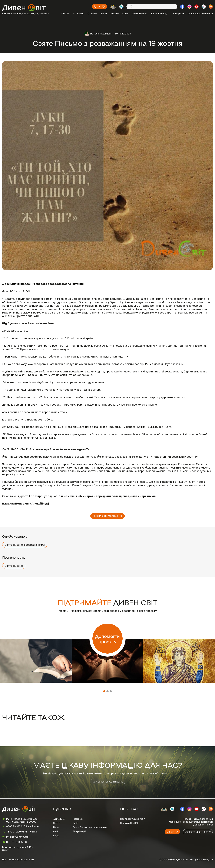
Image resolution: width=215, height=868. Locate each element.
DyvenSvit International (200, 14)
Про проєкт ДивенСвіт (133, 819)
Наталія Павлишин (101, 34)
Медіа (115, 14)
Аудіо (56, 831)
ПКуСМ (65, 14)
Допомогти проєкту (107, 639)
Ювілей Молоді (160, 14)
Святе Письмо (140, 14)
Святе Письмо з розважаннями (25, 545)
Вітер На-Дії (79, 831)
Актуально (78, 14)
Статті (92, 14)
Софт (125, 14)
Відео (56, 836)
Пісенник (78, 819)
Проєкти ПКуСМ (129, 823)
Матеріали (178, 14)
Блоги (104, 14)
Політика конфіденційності (18, 860)
